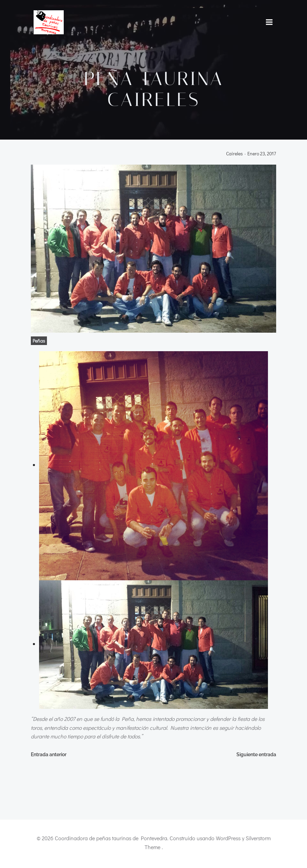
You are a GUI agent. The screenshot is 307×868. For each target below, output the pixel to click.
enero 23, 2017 (262, 154)
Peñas (38, 341)
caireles (235, 154)
